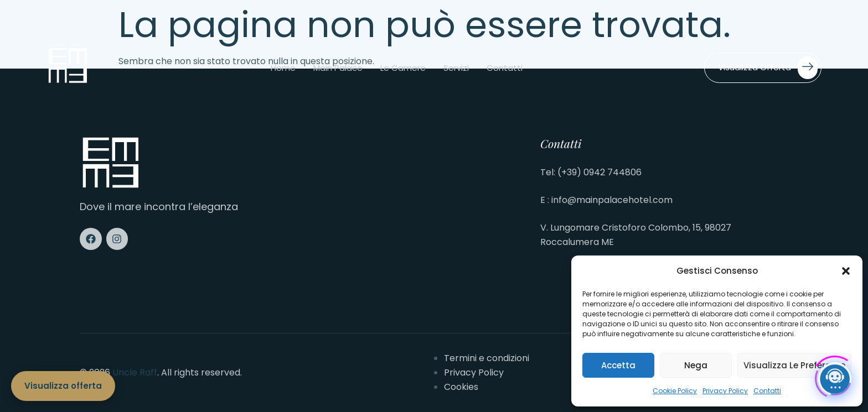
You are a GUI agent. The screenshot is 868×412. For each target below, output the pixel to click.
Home (283, 68)
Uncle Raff (135, 372)
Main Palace (338, 68)
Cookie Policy (675, 391)
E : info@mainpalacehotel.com (606, 200)
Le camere (403, 68)
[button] (846, 271)
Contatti (767, 391)
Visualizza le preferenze (794, 365)
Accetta (618, 365)
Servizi (456, 68)
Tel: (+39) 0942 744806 (591, 172)
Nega (696, 365)
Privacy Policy (725, 391)
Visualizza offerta (768, 68)
